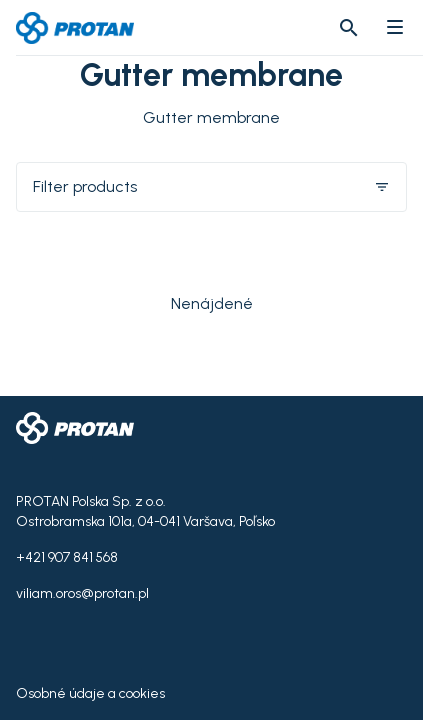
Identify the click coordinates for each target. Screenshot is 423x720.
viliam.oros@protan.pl (82, 593)
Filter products (211, 186)
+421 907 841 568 (67, 557)
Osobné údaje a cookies (90, 693)
